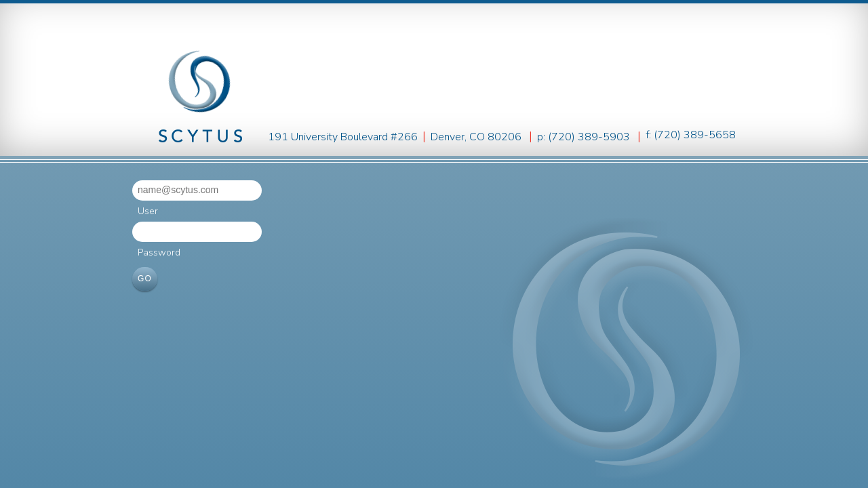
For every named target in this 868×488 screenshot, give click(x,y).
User (148, 211)
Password (159, 252)
